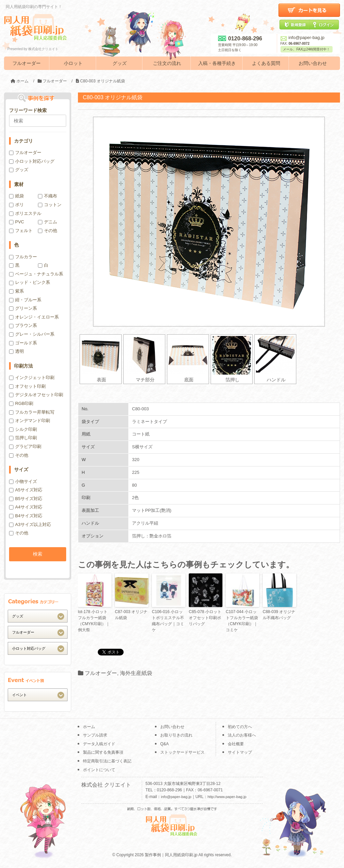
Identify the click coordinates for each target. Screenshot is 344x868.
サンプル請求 (95, 735)
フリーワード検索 (28, 110)
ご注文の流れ (167, 63)
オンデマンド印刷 (30, 421)
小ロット (73, 63)
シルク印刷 (23, 429)
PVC (17, 222)
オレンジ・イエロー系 (34, 317)
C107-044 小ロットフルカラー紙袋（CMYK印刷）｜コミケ (242, 621)
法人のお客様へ (242, 735)
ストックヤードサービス (182, 752)
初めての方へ (240, 727)
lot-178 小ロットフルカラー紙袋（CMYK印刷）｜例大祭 (94, 621)
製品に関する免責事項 (103, 752)
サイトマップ (240, 752)
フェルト (21, 231)
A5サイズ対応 (26, 490)
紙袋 (16, 196)
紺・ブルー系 (25, 300)
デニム (48, 222)
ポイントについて (99, 770)
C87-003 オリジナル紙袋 (131, 615)
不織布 (48, 196)
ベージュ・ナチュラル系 (36, 274)
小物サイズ (23, 481)
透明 (16, 351)
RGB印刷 (21, 403)
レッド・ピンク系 (30, 282)
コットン (50, 205)
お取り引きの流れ (176, 735)
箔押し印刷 (23, 438)
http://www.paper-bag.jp (227, 797)
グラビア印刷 (25, 446)
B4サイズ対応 (26, 516)
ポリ (16, 205)
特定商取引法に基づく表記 (107, 761)
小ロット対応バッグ (32, 161)
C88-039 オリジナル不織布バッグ (279, 615)
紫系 (16, 291)
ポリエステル (25, 213)
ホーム (89, 727)
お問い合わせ (313, 63)
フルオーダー (27, 63)
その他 (48, 231)
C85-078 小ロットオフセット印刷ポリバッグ (205, 618)
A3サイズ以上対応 (30, 524)
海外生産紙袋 (136, 673)
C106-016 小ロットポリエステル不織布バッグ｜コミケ (168, 621)
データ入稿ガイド (99, 744)
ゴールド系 (23, 343)
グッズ (120, 63)
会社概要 (236, 744)
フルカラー (23, 257)
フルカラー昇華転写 (32, 412)
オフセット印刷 (27, 386)
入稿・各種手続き (217, 63)
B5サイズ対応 (26, 499)
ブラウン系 (23, 325)
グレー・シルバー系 (32, 334)
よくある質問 (266, 63)
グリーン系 (23, 308)
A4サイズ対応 (26, 507)
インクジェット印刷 (32, 378)
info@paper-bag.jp (303, 37)
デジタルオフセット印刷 (36, 395)
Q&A (164, 744)
